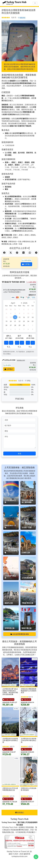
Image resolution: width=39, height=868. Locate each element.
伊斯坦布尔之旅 (28, 241)
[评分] (19, 431)
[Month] (16, 303)
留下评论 (20, 399)
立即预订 (26, 264)
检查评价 (22, 18)
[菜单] (35, 3)
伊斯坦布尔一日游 (15, 241)
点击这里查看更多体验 (20, 634)
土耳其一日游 (17, 244)
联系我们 (20, 813)
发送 (20, 454)
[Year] (26, 303)
